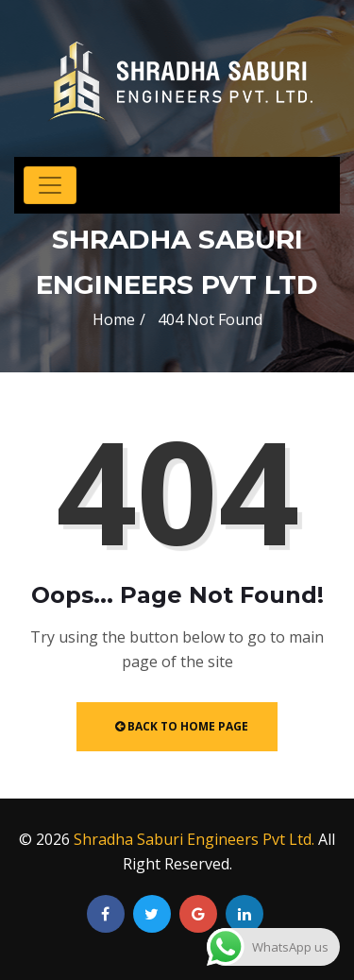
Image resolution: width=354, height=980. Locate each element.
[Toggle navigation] (50, 185)
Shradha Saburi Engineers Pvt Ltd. (194, 839)
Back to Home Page (182, 726)
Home (114, 319)
